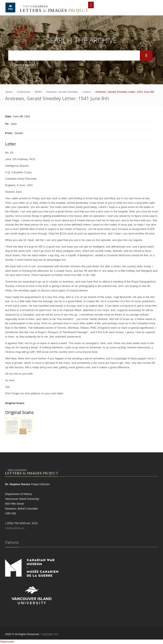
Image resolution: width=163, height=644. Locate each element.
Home (9, 92)
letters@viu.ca (16, 528)
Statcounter (7, 642)
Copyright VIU (49, 634)
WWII (38, 92)
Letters (87, 92)
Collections (24, 92)
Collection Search (22, 65)
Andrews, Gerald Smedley (62, 92)
